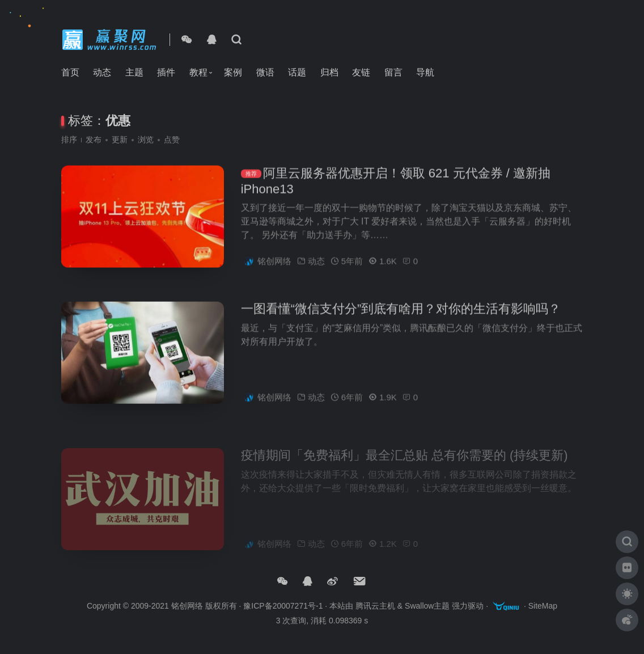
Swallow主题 (427, 606)
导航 (425, 72)
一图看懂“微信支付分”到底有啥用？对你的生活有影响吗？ (401, 313)
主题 (134, 72)
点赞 (172, 140)
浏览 (146, 140)
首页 (70, 72)
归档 (329, 72)
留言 (393, 72)
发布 (94, 140)
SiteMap (543, 606)
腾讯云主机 (375, 606)
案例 (233, 72)
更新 (120, 140)
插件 (166, 72)
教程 (198, 72)
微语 (265, 72)
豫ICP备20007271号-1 (283, 606)
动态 (102, 72)
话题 (297, 72)
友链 (361, 72)
